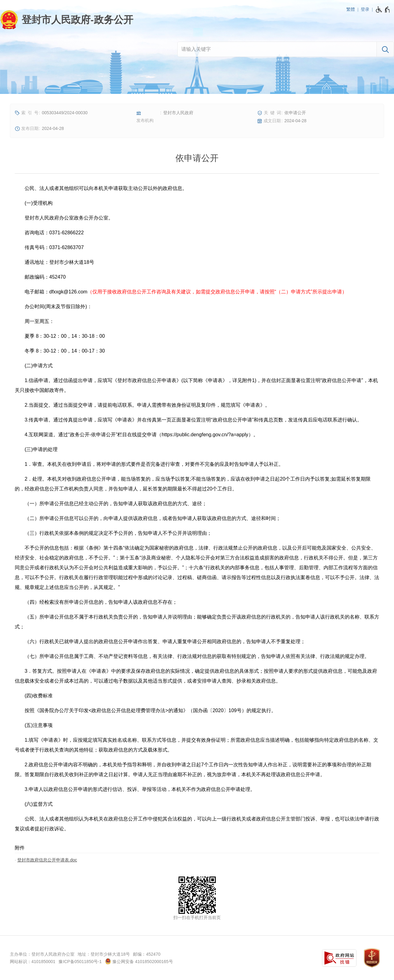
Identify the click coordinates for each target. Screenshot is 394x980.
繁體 (351, 9)
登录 (365, 9)
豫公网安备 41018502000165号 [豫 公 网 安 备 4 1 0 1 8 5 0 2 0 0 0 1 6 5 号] (139, 961)
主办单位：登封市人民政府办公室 (42, 954)
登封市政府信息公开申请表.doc (47, 860)
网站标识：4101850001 (33, 962)
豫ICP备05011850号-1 (80, 962)
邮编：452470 (147, 954)
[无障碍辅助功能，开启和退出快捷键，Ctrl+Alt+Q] (383, 10)
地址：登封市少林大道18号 (104, 954)
